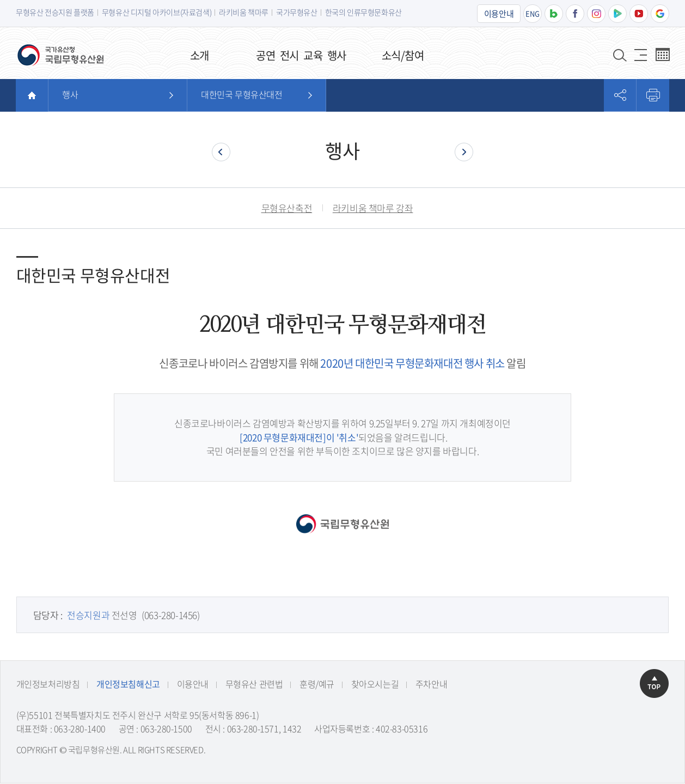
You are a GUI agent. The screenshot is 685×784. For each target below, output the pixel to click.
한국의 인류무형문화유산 (363, 12)
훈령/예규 (316, 684)
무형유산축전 (287, 208)
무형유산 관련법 (254, 684)
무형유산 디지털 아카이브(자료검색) (157, 12)
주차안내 (431, 684)
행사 (70, 94)
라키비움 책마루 (244, 12)
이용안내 (499, 14)
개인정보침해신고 (128, 684)
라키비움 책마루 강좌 (373, 208)
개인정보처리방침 (48, 684)
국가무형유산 (297, 12)
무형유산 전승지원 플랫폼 (55, 12)
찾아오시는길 (375, 684)
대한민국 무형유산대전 (242, 94)
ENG (533, 13)
